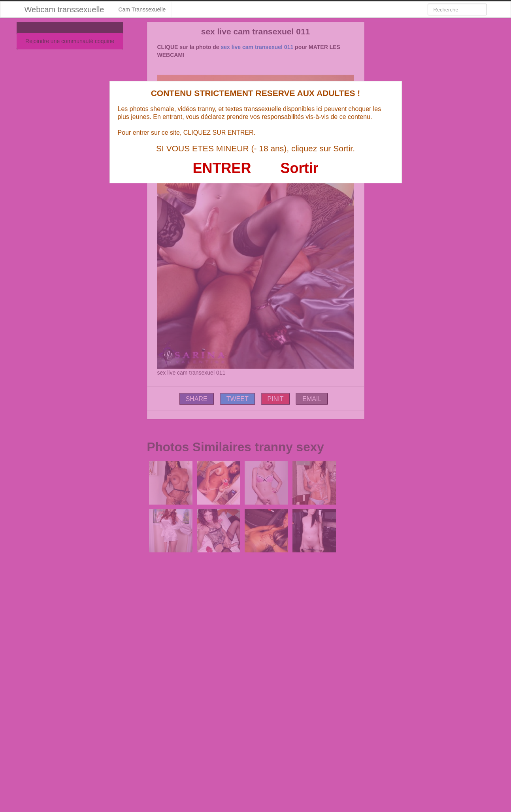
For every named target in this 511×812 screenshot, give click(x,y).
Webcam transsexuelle (64, 9)
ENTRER (222, 168)
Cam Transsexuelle (142, 9)
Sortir (299, 168)
